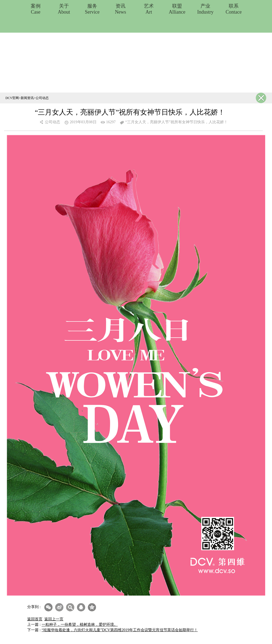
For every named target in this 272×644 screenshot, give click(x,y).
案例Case (36, 9)
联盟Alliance (177, 9)
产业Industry (205, 9)
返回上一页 (54, 619)
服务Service (92, 9)
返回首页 (35, 619)
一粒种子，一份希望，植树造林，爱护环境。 (80, 625)
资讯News (121, 9)
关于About (64, 9)
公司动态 (42, 98)
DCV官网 (12, 98)
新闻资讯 (27, 98)
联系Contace (234, 9)
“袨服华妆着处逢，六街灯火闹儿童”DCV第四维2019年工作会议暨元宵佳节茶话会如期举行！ (120, 630)
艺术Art (149, 9)
